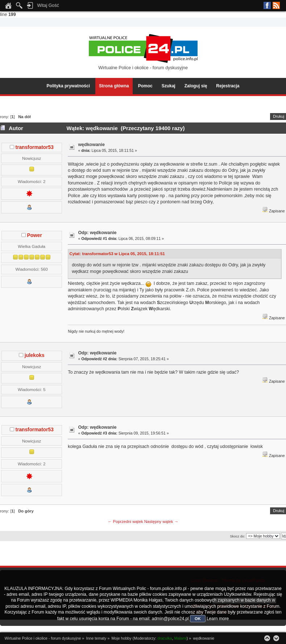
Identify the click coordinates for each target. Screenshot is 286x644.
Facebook (267, 5)
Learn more (218, 619)
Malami (180, 638)
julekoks (35, 355)
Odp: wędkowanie (97, 233)
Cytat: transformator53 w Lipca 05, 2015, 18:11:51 (117, 254)
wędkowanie (91, 145)
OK (198, 619)
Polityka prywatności (68, 86)
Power (35, 235)
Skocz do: (237, 536)
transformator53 (35, 147)
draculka (165, 638)
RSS (276, 5)
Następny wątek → (161, 522)
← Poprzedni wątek (125, 522)
